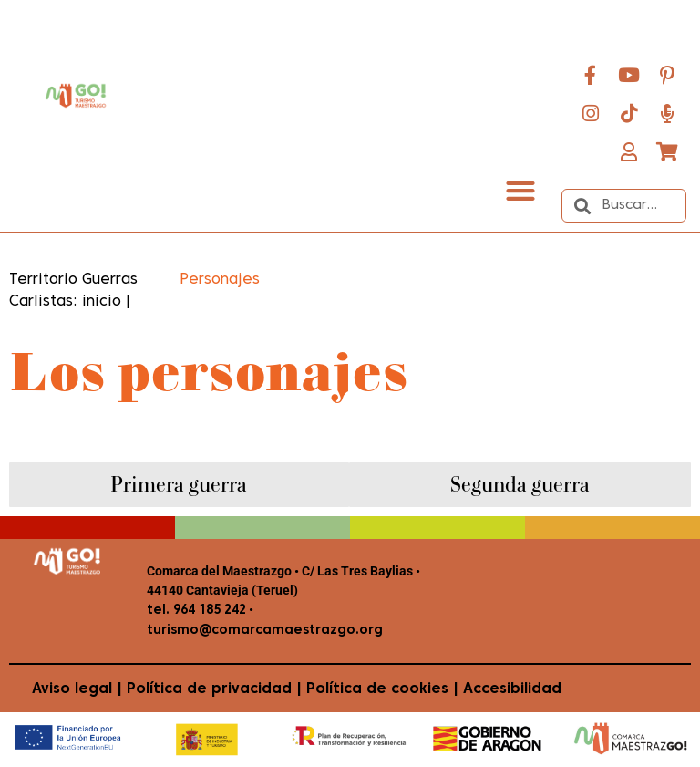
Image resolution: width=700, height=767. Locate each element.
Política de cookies (377, 689)
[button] (520, 190)
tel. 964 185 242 (196, 611)
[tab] (179, 485)
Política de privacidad (209, 689)
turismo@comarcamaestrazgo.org (265, 631)
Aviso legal (72, 689)
